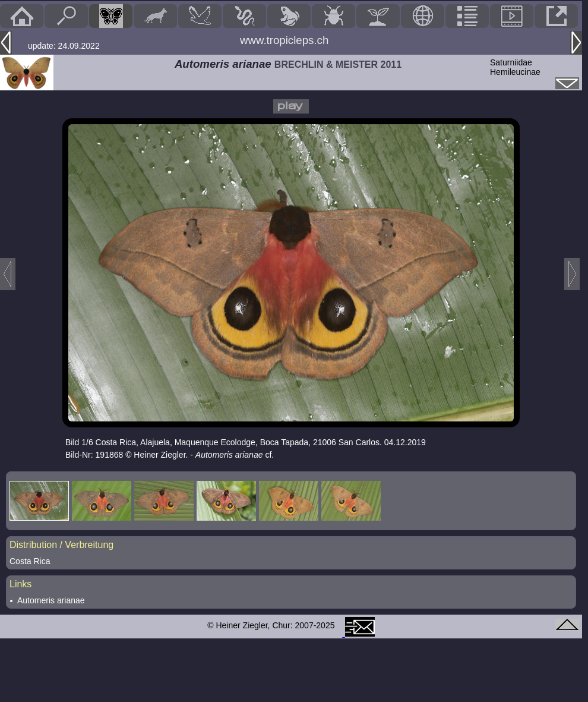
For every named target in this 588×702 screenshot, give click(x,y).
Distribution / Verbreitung (61, 545)
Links (20, 584)
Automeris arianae (51, 600)
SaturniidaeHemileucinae (515, 67)
